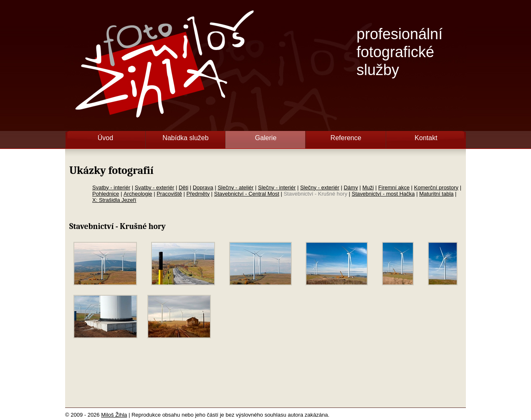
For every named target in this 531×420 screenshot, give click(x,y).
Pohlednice (106, 194)
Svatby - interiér (111, 187)
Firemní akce (394, 187)
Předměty (198, 194)
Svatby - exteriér (155, 187)
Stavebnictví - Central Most (247, 194)
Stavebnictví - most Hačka (383, 194)
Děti (183, 187)
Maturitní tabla (436, 194)
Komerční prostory (436, 187)
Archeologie (138, 194)
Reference (346, 138)
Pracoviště (169, 194)
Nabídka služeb (185, 138)
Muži (368, 187)
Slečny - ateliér (235, 187)
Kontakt (426, 138)
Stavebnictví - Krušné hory (315, 194)
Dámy (351, 187)
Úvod (105, 138)
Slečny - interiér (277, 187)
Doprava (203, 187)
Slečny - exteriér (320, 187)
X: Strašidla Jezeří (114, 200)
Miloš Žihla (114, 415)
